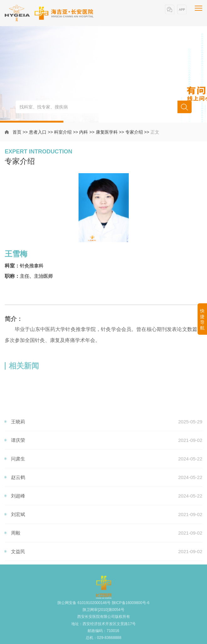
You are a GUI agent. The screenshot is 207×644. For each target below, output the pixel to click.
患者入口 (38, 133)
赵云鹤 (18, 528)
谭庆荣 (18, 490)
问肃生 (18, 509)
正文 (155, 133)
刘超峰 (18, 546)
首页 (17, 133)
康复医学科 (107, 133)
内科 (84, 133)
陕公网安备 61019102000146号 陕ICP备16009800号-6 (103, 608)
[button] (170, 10)
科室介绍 (63, 133)
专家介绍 (134, 133)
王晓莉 (18, 472)
